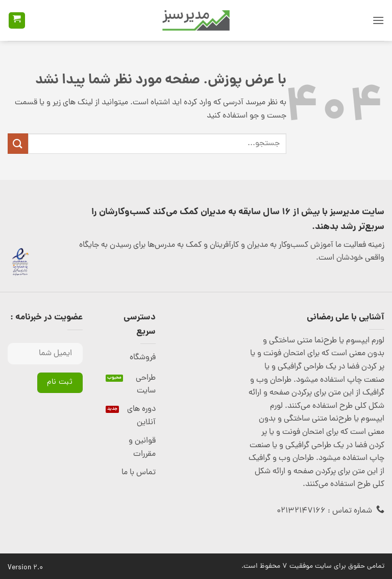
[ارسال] (18, 143)
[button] (378, 20)
